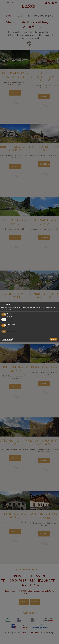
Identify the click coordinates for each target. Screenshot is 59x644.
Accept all (53, 339)
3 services (10, 327)
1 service (10, 322)
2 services (10, 316)
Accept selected (7, 339)
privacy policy (7, 309)
